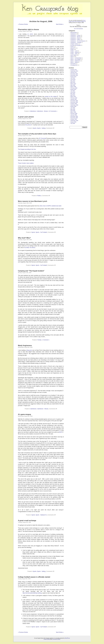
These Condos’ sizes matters (26, 163)
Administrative (74, 33)
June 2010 (73, 80)
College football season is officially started (34, 577)
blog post (29, 350)
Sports (35, 128)
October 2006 (74, 104)
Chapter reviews (74, 44)
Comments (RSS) (56, 639)
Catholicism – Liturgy (75, 35)
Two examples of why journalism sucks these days (37, 134)
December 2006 (74, 101)
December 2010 (74, 74)
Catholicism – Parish (75, 38)
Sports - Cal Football (41, 232)
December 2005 (74, 116)
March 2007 (73, 97)
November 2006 (74, 102)
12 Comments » (53, 111)
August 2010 (73, 77)
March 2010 (73, 84)
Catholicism (33, 111)
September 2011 (74, 71)
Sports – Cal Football (75, 59)
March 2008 (73, 87)
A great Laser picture (26, 117)
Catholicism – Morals (75, 37)
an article (30, 34)
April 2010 (73, 82)
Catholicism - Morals (42, 111)
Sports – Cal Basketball (76, 58)
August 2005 (73, 122)
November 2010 (74, 75)
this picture (28, 125)
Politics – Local (74, 51)
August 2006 (73, 106)
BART (61, 432)
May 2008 (73, 85)
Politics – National (75, 52)
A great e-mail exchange (27, 521)
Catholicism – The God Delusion (78, 41)
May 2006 (73, 109)
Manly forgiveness (25, 346)
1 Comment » (46, 340)
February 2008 (74, 88)
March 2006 (73, 112)
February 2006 (74, 114)
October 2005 (74, 119)
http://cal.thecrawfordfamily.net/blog (32, 593)
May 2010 (73, 81)
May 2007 (73, 94)
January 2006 (74, 115)
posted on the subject (51, 97)
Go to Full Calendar (78, 29)
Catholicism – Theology (76, 42)
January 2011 (74, 72)
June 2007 (73, 92)
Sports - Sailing (41, 128)
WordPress (67, 638)
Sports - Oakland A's (41, 515)
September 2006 (74, 105)
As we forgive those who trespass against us (77, 21)
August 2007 (73, 89)
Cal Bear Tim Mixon (30, 248)
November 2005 (74, 118)
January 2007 (74, 99)
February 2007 (74, 98)
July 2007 (73, 91)
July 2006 (73, 108)
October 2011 (74, 70)
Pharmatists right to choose (28, 29)
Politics (39, 196)
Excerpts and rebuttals (76, 45)
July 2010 (73, 78)
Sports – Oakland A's (75, 61)
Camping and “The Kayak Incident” (31, 271)
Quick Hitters (73, 55)
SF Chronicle (42, 138)
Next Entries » (60, 24)
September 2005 (74, 121)
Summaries (73, 64)
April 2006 (73, 111)
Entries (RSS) (47, 639)
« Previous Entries (23, 24)
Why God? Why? (24, 238)
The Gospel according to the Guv (27, 149)
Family (39, 340)
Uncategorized (74, 65)
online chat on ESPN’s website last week (50, 206)
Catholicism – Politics (75, 40)
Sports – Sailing (74, 62)
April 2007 (73, 95)
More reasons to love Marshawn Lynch (32, 201)
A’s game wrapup (24, 414)
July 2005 (73, 123)
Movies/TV (73, 48)
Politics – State (74, 54)
